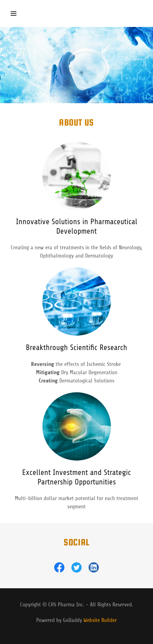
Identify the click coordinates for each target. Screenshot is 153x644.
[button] (16, 13)
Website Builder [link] (100, 620)
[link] (59, 569)
